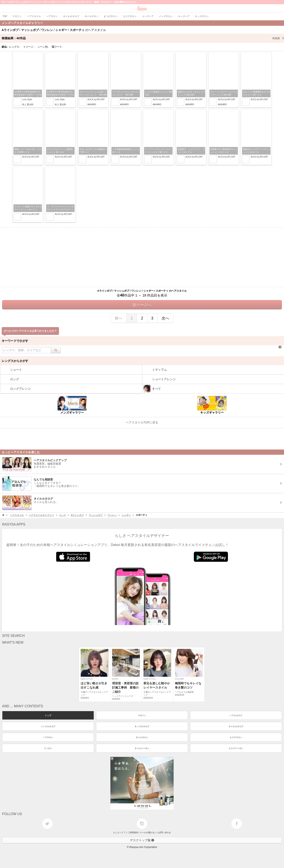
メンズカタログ (48, 726)
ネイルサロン (142, 737)
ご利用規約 (133, 832)
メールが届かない (148, 832)
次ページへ (142, 305)
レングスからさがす (15, 361)
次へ (165, 318)
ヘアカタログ (236, 715)
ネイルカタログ (236, 726)
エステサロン (236, 737)
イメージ (29, 47)
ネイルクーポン (142, 748)
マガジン (142, 715)
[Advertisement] (142, 257)
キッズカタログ (142, 726)
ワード (57, 47)
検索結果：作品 (143, 38)
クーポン (48, 748)
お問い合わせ (165, 832)
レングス (15, 47)
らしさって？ (119, 832)
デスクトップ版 (142, 840)
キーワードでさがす (15, 341)
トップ (48, 715)
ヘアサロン (48, 737)
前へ (119, 318)
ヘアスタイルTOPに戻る (142, 422)
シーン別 (43, 47)
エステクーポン (236, 748)
